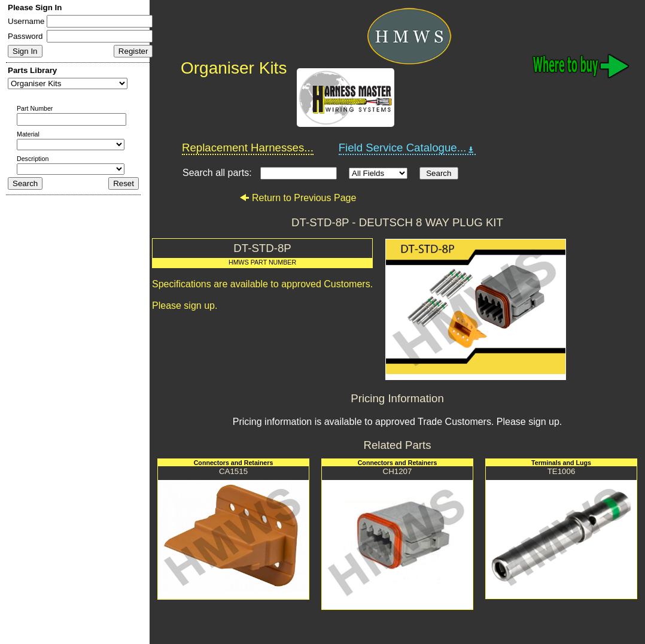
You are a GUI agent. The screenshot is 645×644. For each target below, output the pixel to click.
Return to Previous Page (298, 198)
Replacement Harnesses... (248, 148)
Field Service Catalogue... (407, 148)
